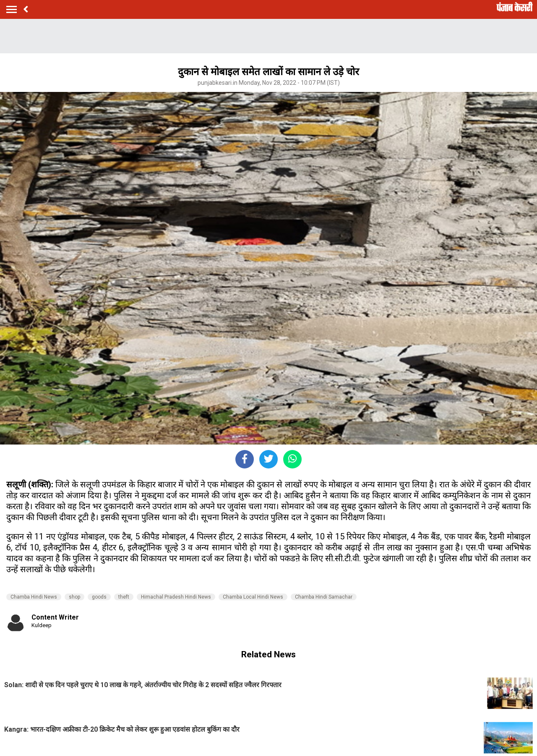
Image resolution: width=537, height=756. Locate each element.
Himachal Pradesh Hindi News (176, 597)
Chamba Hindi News (34, 597)
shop (74, 597)
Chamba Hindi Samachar (324, 597)
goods (99, 597)
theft (124, 597)
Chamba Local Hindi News (253, 597)
